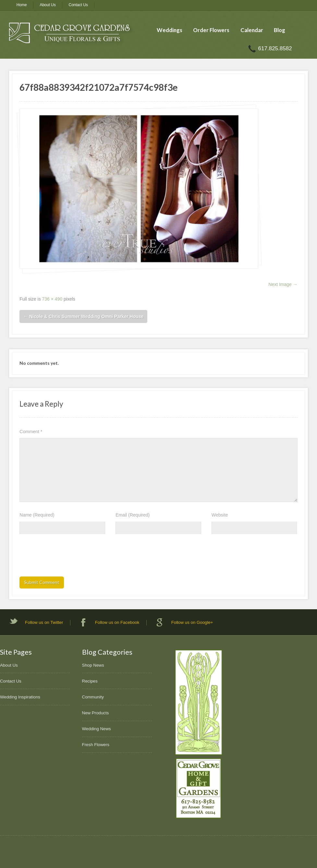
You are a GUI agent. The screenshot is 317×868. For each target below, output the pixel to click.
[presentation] (69, 557)
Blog (280, 30)
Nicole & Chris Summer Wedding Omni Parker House (83, 316)
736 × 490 (52, 299)
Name (37, 515)
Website (220, 515)
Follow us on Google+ (192, 622)
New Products (96, 713)
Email (133, 515)
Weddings (170, 30)
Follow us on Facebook (117, 622)
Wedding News (97, 729)
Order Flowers (211, 30)
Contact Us (78, 5)
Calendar (252, 30)
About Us (48, 5)
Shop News (93, 665)
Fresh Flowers (96, 745)
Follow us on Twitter (44, 622)
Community (93, 697)
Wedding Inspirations (20, 697)
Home (22, 5)
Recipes (90, 681)
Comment (31, 432)
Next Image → (283, 284)
